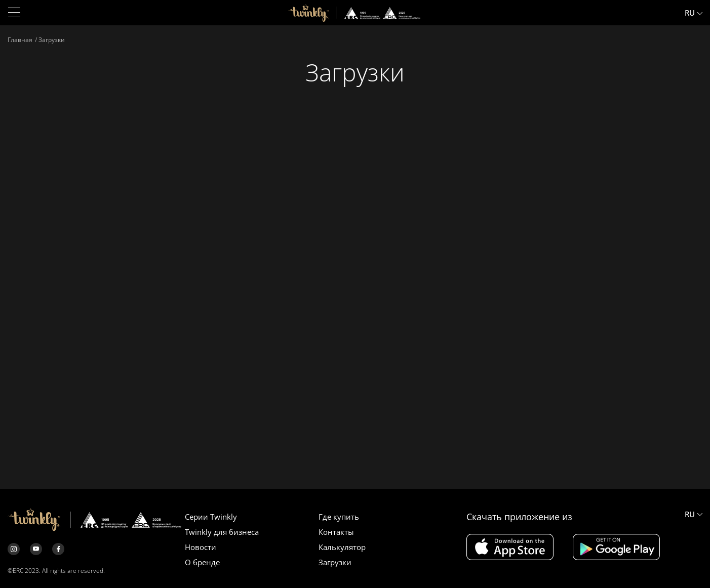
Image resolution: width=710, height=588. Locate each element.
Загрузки (335, 562)
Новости (201, 547)
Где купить (339, 517)
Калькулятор (342, 547)
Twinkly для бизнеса (222, 532)
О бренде (202, 562)
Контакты (336, 532)
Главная (20, 40)
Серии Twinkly (211, 517)
